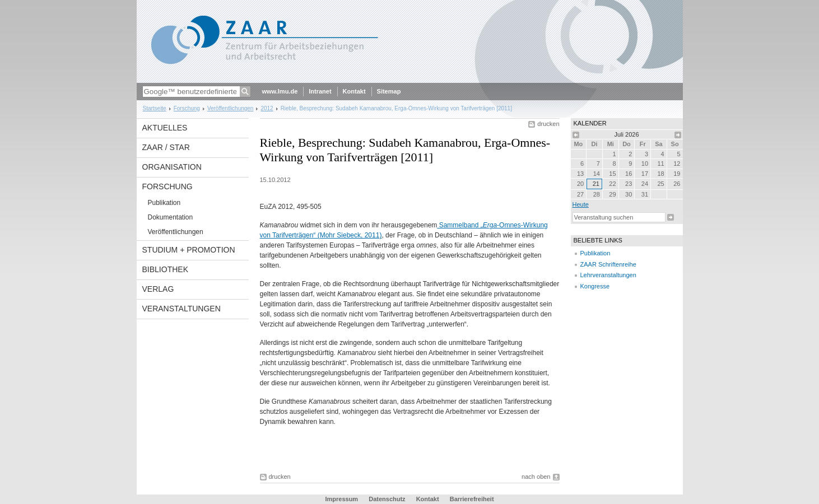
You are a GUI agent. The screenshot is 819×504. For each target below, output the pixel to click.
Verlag (158, 289)
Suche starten (671, 217)
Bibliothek (165, 269)
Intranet (320, 91)
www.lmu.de (280, 91)
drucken (548, 124)
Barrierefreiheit (472, 499)
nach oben (536, 477)
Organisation (172, 167)
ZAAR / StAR (166, 147)
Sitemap (389, 91)
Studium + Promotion (189, 250)
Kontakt (354, 91)
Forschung (187, 108)
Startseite (155, 108)
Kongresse (595, 286)
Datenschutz (387, 499)
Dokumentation (171, 217)
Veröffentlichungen (231, 108)
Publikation (164, 203)
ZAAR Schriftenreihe (608, 264)
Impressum (341, 499)
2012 (267, 108)
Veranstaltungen (182, 309)
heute (581, 204)
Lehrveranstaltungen (608, 275)
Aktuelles (165, 128)
